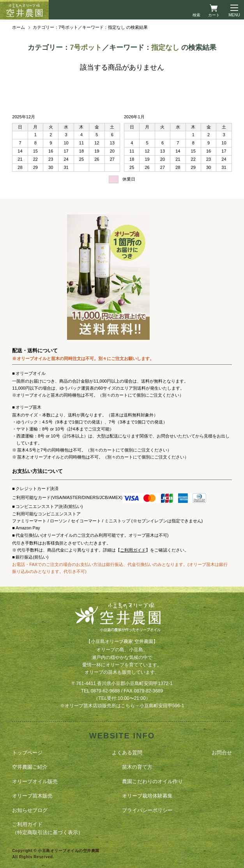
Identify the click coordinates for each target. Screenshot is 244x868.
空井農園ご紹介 (30, 767)
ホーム (19, 27)
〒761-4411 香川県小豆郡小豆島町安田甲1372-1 (122, 684)
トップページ (27, 753)
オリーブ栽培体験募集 (147, 796)
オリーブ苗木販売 (32, 796)
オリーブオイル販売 (35, 781)
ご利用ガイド (133, 550)
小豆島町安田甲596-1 (162, 706)
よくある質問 (127, 753)
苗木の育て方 (137, 767)
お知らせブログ (30, 810)
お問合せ (222, 753)
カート (214, 15)
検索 (196, 15)
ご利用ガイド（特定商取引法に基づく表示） (48, 828)
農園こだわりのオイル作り (152, 781)
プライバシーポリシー (147, 810)
